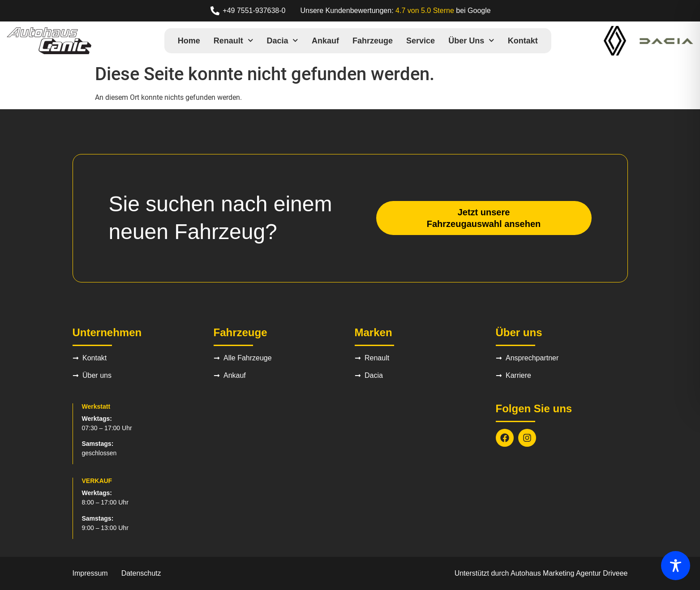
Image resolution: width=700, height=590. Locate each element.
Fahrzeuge (373, 41)
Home (189, 41)
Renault (234, 41)
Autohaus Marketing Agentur (556, 573)
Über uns (471, 41)
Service (421, 41)
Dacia (282, 41)
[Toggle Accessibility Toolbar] (676, 566)
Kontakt (523, 41)
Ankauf (325, 41)
